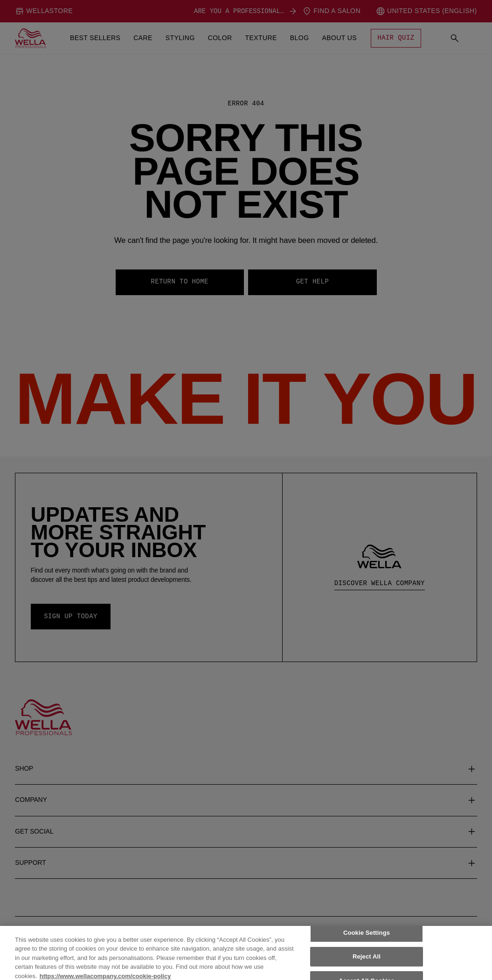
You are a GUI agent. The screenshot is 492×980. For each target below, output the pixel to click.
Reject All (367, 968)
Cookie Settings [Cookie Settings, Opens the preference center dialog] (367, 943)
